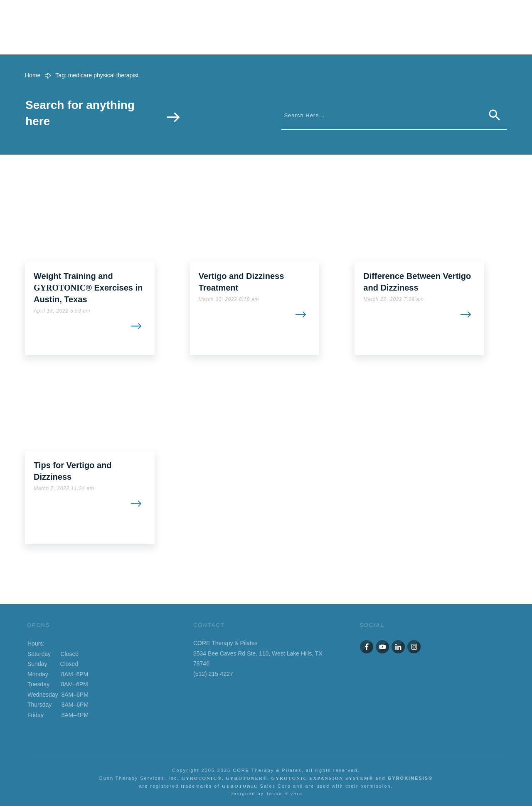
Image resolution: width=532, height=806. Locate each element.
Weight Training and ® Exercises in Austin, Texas (88, 288)
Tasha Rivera (284, 794)
